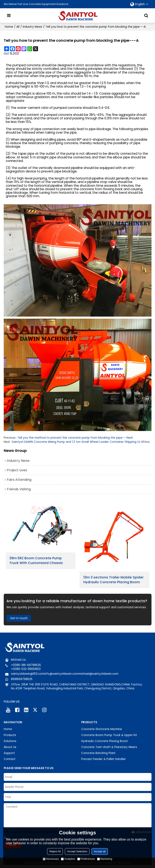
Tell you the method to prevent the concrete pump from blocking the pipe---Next (75, 438)
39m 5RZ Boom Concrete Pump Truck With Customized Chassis (36, 561)
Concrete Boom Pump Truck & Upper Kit (109, 735)
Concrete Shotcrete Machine (102, 729)
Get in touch (19, 618)
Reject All (55, 851)
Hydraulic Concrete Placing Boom (105, 741)
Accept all (100, 851)
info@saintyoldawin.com (61, 674)
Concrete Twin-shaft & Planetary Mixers (109, 747)
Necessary (51, 859)
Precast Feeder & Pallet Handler (104, 759)
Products (10, 735)
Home (9, 27)
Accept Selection (77, 851)
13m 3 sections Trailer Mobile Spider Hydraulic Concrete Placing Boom (113, 580)
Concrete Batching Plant (98, 753)
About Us (10, 747)
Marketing (105, 859)
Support (9, 753)
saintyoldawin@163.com (28, 674)
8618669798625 (22, 679)
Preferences (86, 859)
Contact (10, 759)
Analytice (68, 859)
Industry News (32, 27)
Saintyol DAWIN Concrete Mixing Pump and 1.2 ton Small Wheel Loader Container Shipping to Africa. (81, 442)
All (18, 27)
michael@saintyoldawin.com (98, 674)
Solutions (10, 741)
